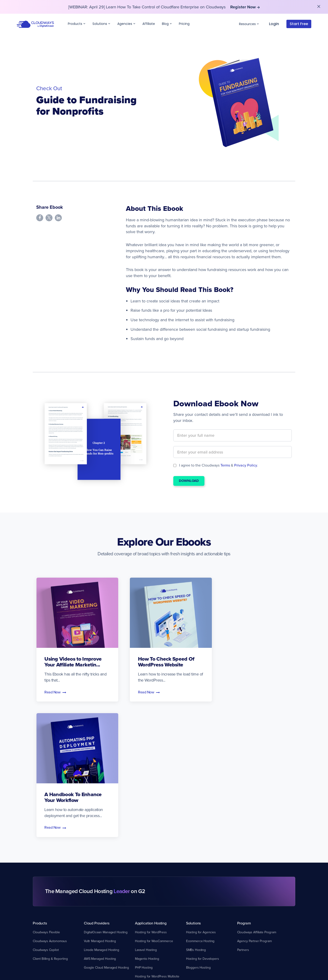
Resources (249, 24)
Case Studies (93, 872)
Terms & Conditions (179, 961)
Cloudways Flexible (46, 793)
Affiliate (149, 24)
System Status (43, 881)
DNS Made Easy (146, 890)
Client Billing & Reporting (50, 820)
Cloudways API (94, 925)
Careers (243, 898)
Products (77, 24)
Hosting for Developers (203, 820)
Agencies (126, 24)
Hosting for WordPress (151, 793)
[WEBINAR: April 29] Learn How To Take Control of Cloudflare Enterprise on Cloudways (164, 7)
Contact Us (245, 907)
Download (189, 481)
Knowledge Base (45, 872)
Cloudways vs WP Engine (204, 863)
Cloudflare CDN (146, 863)
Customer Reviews (250, 872)
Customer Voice (95, 881)
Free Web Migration (46, 890)
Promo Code (93, 916)
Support (39, 854)
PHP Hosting (144, 829)
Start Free (299, 24)
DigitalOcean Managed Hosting (106, 793)
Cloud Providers (97, 784)
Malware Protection (148, 881)
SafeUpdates (144, 872)
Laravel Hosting (146, 811)
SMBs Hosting (196, 811)
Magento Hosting (147, 820)
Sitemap (243, 890)
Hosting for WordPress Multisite (157, 838)
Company (245, 854)
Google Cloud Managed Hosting (106, 829)
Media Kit (244, 881)
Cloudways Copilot (46, 811)
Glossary (90, 898)
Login (274, 24)
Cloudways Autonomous (50, 802)
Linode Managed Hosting (102, 811)
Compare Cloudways (203, 854)
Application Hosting (151, 784)
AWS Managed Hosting (100, 820)
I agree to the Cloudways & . (216, 465)
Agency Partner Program (254, 802)
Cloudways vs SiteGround (204, 890)
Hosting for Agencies (201, 793)
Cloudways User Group (100, 907)
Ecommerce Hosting (200, 802)
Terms (225, 465)
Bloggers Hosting (198, 829)
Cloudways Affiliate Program (257, 793)
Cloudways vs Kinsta (200, 872)
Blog (167, 24)
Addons (141, 854)
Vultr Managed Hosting (100, 802)
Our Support (41, 863)
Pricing (184, 24)
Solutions (101, 24)
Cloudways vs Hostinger (203, 881)
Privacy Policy (246, 465)
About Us (244, 863)
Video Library (93, 890)
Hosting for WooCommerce (154, 802)
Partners (243, 811)
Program (244, 784)
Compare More (197, 898)
